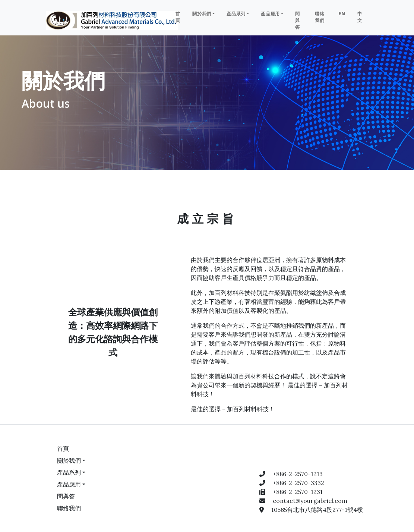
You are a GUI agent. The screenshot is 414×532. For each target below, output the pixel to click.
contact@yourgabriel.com (310, 501)
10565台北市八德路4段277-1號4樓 (317, 510)
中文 (360, 17)
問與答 (298, 20)
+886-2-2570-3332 (298, 483)
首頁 (178, 17)
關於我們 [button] (202, 14)
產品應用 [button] (270, 14)
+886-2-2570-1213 (298, 474)
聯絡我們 (320, 17)
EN (342, 14)
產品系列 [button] (236, 14)
